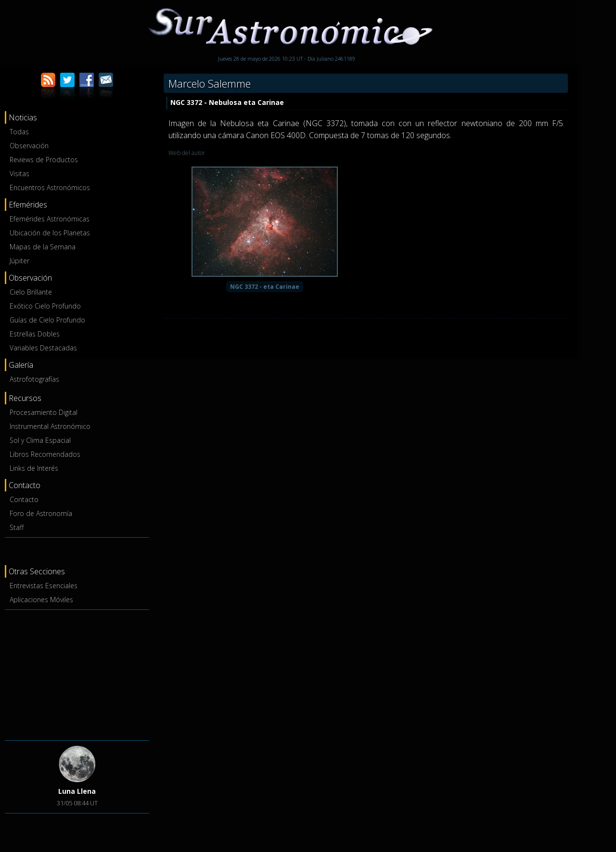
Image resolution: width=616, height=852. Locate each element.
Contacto (24, 499)
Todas (19, 132)
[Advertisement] (77, 673)
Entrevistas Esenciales (44, 586)
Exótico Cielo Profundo (45, 306)
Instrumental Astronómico (50, 426)
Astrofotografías (34, 379)
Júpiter (19, 261)
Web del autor (187, 153)
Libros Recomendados (45, 454)
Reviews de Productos (44, 160)
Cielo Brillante (31, 292)
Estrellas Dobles (35, 334)
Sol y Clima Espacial (40, 440)
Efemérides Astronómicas (50, 219)
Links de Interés (34, 468)
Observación (29, 146)
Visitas (19, 174)
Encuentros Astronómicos (50, 187)
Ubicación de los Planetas (50, 233)
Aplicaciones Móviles (41, 600)
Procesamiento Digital (44, 412)
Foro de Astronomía (41, 513)
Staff (17, 527)
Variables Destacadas (43, 348)
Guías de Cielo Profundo (47, 320)
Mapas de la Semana (43, 247)
